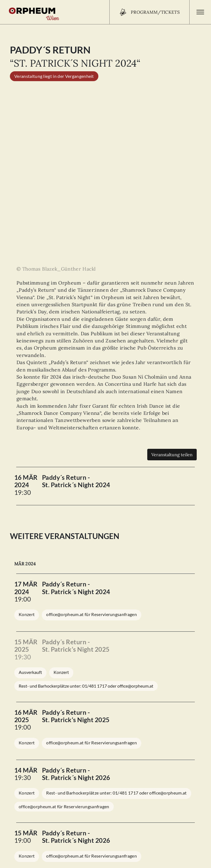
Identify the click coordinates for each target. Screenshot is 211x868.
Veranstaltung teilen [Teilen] (172, 284)
